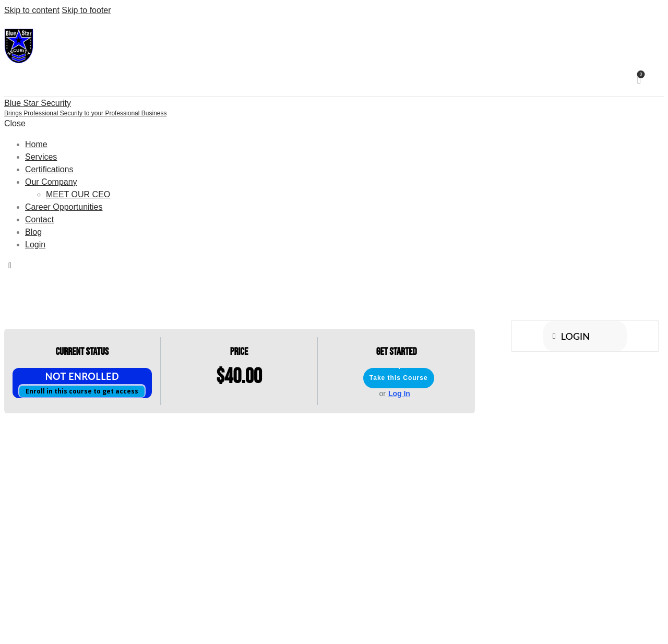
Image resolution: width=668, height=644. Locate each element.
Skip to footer (86, 10)
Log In (399, 393)
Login (571, 336)
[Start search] (655, 81)
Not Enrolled (82, 376)
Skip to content (32, 10)
